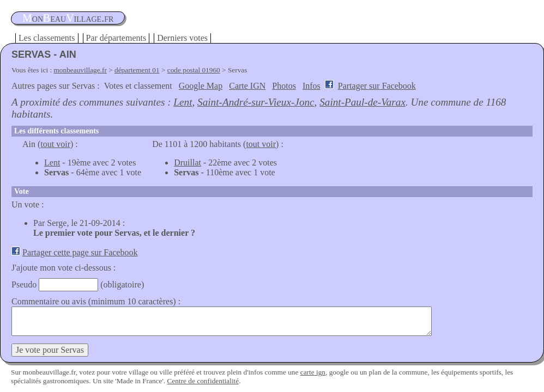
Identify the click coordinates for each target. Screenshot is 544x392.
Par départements (116, 38)
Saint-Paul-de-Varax (362, 102)
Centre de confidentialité (203, 381)
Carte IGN (247, 86)
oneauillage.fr (68, 18)
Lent (183, 102)
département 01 (137, 70)
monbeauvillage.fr (80, 70)
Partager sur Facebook (377, 86)
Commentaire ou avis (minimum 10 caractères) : (96, 301)
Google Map (201, 86)
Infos (312, 86)
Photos (284, 86)
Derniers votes (182, 38)
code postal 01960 (194, 70)
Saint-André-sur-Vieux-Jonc (256, 102)
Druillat (188, 163)
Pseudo (24, 284)
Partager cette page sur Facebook (80, 252)
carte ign (313, 372)
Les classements (47, 38)
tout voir (55, 144)
